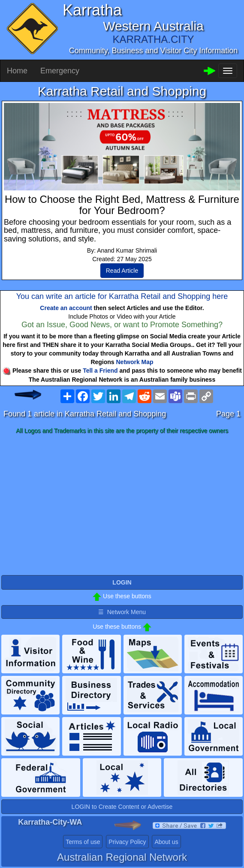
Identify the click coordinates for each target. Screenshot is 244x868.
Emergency (60, 71)
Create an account (66, 308)
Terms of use (83, 842)
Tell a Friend (100, 371)
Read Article (122, 271)
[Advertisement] (122, 505)
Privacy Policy (127, 842)
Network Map (135, 362)
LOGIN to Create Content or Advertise (122, 807)
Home (17, 71)
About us (166, 842)
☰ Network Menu (122, 612)
